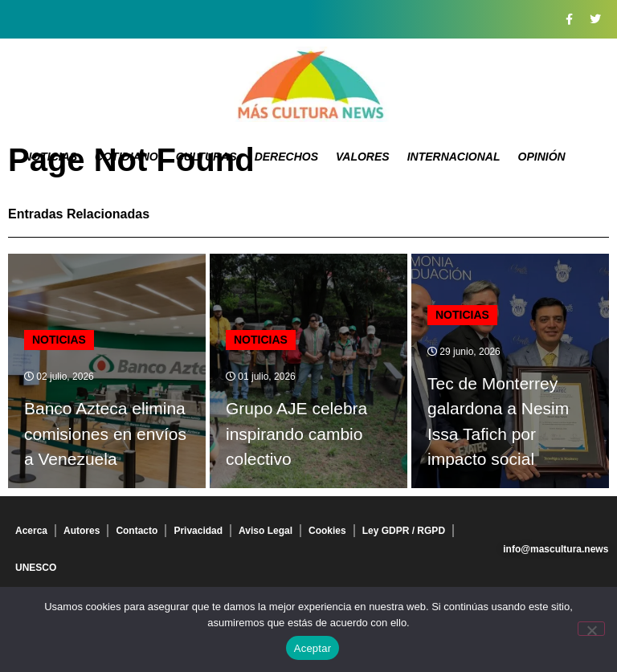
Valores (363, 157)
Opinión (542, 157)
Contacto (137, 531)
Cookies (327, 531)
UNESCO (36, 568)
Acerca (31, 531)
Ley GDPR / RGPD (404, 531)
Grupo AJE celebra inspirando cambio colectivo (296, 434)
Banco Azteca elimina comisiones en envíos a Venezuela (105, 434)
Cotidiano (127, 157)
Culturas (206, 157)
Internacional (454, 157)
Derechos (286, 157)
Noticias (50, 157)
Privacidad (198, 531)
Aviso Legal (266, 531)
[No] (591, 629)
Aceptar (313, 648)
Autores (82, 531)
